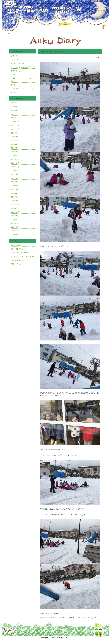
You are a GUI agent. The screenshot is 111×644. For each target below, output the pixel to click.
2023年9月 (15, 216)
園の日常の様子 (16, 245)
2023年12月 (15, 204)
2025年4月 (15, 152)
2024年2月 (15, 201)
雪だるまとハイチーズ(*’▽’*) (87, 618)
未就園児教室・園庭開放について (22, 253)
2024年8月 (15, 178)
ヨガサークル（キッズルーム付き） (23, 256)
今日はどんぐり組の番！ (49, 618)
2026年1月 (15, 118)
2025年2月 (15, 159)
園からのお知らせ (17, 249)
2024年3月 (15, 197)
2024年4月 (15, 193)
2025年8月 (15, 137)
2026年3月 (15, 110)
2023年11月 (15, 208)
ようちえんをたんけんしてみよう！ (23, 89)
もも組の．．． (16, 75)
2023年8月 (15, 220)
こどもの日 (15, 60)
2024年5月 (15, 189)
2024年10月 (15, 171)
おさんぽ (14, 56)
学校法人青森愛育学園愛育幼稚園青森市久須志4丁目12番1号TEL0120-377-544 (10, 4)
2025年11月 (15, 125)
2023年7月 (15, 223)
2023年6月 (15, 227)
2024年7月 (15, 182)
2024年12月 (15, 163)
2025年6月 (15, 144)
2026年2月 (15, 114)
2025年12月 (15, 122)
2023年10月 (15, 212)
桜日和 (13, 92)
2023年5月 (15, 231)
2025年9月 (15, 133)
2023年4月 (15, 235)
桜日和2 (14, 85)
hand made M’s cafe (18, 260)
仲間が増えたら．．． (18, 71)
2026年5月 (15, 103)
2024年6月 (15, 186)
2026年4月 (15, 107)
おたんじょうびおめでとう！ (21, 63)
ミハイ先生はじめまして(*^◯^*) (22, 67)
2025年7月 (15, 140)
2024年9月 (15, 174)
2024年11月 (15, 167)
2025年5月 (15, 148)
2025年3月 (15, 156)
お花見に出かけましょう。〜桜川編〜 (22, 80)
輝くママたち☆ (16, 264)
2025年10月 (15, 129)
